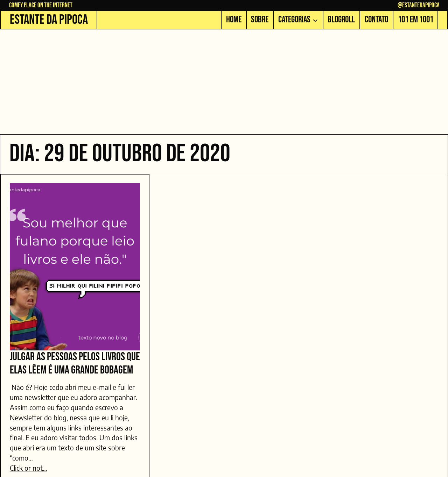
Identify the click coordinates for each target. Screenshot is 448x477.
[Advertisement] (224, 82)
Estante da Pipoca (49, 20)
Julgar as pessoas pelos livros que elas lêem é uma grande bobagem (75, 364)
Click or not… (29, 468)
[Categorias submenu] (315, 20)
